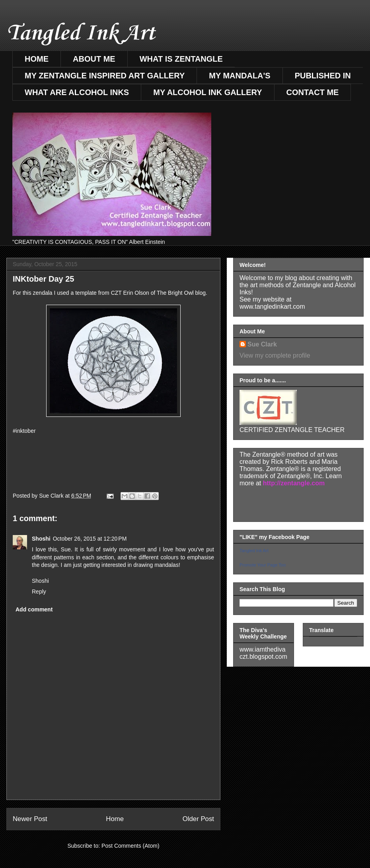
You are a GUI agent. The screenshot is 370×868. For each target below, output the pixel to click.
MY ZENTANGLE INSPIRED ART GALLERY (105, 76)
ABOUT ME (94, 59)
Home (115, 819)
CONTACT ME (313, 92)
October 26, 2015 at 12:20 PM (90, 539)
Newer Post (30, 819)
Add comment (34, 609)
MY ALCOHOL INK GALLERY (207, 92)
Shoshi (41, 539)
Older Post (198, 819)
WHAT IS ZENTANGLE (181, 59)
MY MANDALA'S (240, 76)
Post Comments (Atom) (130, 846)
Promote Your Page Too (263, 565)
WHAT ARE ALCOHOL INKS (77, 92)
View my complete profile (275, 355)
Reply (39, 592)
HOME (37, 59)
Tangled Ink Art (81, 34)
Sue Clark (262, 344)
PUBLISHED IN (323, 76)
